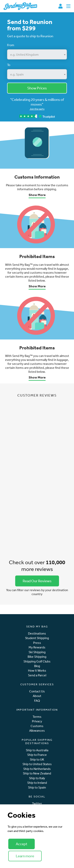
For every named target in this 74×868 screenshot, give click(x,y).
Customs (37, 726)
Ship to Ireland (37, 783)
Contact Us (37, 691)
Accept (22, 844)
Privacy (37, 721)
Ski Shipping (37, 652)
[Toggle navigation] (68, 6)
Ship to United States (37, 764)
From (11, 45)
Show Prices (37, 88)
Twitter (37, 803)
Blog (37, 666)
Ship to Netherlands (37, 769)
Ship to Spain (37, 787)
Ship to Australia (37, 750)
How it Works (37, 671)
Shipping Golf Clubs (37, 661)
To (9, 65)
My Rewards (37, 647)
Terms (37, 717)
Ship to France (37, 755)
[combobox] (37, 54)
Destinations (37, 633)
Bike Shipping (37, 657)
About (37, 696)
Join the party (37, 109)
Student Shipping (37, 638)
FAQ (37, 701)
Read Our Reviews (37, 581)
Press (37, 643)
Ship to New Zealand (37, 773)
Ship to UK (37, 759)
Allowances (37, 731)
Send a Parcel (37, 675)
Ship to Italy (37, 778)
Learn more (25, 856)
